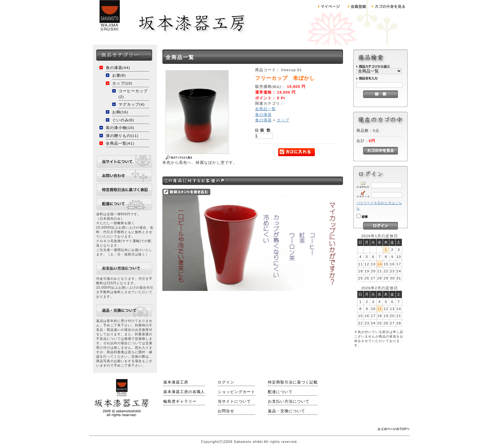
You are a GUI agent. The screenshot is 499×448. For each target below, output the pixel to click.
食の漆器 (263, 114)
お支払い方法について (289, 401)
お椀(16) (120, 112)
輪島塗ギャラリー (180, 401)
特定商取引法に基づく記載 (293, 382)
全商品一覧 (265, 109)
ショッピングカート (236, 392)
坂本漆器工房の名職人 (184, 392)
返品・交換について (287, 411)
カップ (283, 120)
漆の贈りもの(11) (122, 136)
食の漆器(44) (118, 68)
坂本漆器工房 (176, 382)
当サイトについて (234, 401)
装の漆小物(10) (120, 128)
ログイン (226, 382)
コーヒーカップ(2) (133, 94)
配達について (280, 392)
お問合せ (226, 411)
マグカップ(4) (132, 104)
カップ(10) (122, 83)
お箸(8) (119, 75)
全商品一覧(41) (120, 143)
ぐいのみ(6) (123, 120)
